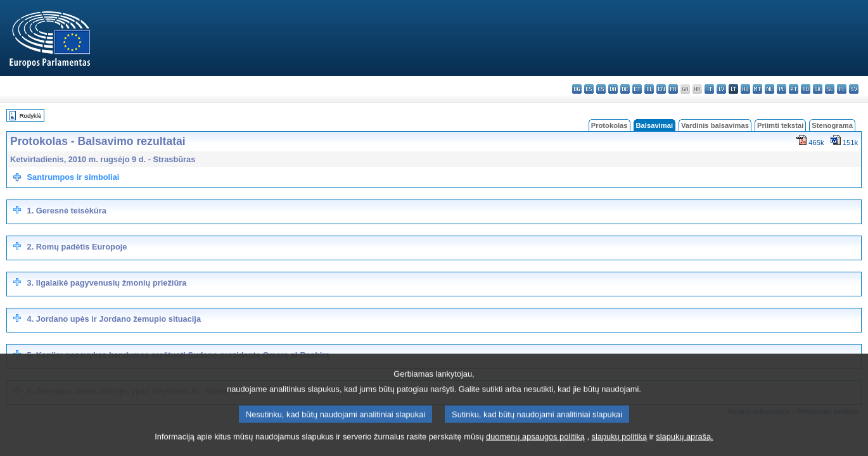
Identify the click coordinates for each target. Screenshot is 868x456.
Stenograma (832, 125)
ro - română (806, 89)
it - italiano (709, 89)
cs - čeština (601, 89)
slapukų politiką (620, 448)
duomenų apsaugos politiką (535, 448)
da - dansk (613, 89)
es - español (589, 89)
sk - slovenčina (818, 89)
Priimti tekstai (780, 125)
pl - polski (782, 89)
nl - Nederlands (769, 89)
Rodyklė (31, 116)
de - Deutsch (625, 89)
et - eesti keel (637, 89)
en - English (661, 89)
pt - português (794, 89)
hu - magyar (745, 89)
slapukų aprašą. (684, 448)
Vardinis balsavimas (715, 125)
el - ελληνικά (649, 89)
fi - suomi (842, 89)
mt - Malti (757, 89)
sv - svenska (854, 89)
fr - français (673, 89)
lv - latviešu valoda (721, 89)
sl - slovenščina (830, 89)
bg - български (577, 89)
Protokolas (610, 125)
